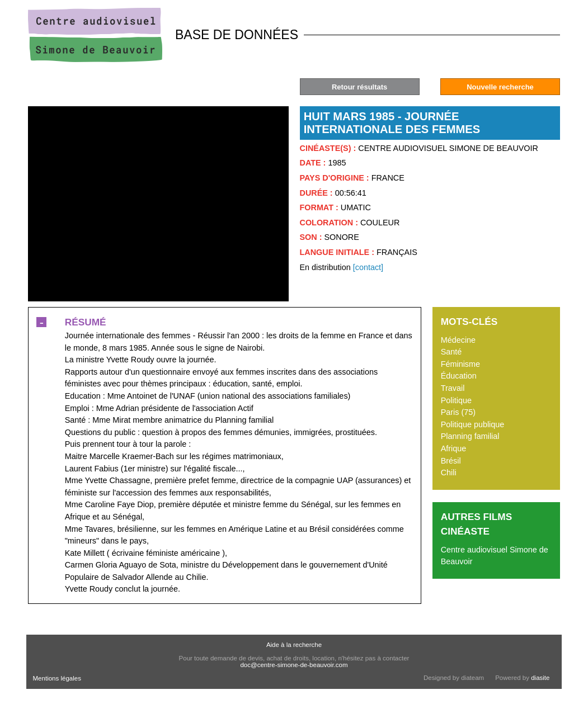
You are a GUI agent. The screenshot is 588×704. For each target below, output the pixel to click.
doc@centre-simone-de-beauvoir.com (294, 665)
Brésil (451, 461)
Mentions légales (57, 678)
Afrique (454, 448)
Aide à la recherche (294, 645)
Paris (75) (458, 412)
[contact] (368, 267)
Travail (453, 388)
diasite (540, 678)
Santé (451, 352)
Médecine (458, 340)
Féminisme (460, 364)
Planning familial (470, 436)
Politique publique (473, 424)
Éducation (459, 376)
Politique (456, 400)
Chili (449, 473)
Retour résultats (359, 87)
